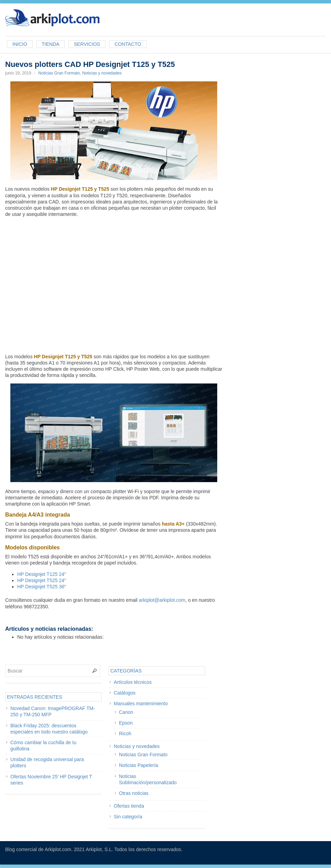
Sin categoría (128, 817)
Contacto (128, 44)
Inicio (20, 44)
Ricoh (125, 734)
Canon (126, 712)
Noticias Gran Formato (59, 73)
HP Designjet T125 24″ (42, 574)
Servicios (87, 44)
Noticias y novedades (102, 73)
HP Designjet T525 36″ (42, 587)
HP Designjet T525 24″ (42, 580)
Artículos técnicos (133, 682)
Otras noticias (134, 793)
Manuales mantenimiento (141, 704)
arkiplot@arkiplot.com (162, 600)
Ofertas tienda (129, 806)
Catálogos (125, 693)
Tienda (51, 44)
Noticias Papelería (139, 765)
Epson (126, 723)
